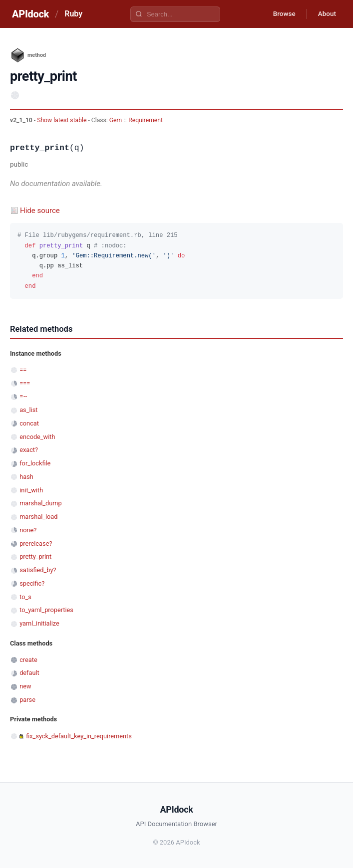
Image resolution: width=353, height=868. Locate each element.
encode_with (37, 437)
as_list (28, 410)
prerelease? (36, 543)
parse (27, 700)
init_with (31, 490)
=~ (23, 396)
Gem (116, 120)
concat (29, 423)
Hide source (40, 211)
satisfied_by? (38, 570)
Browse (280, 14)
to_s (25, 597)
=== (25, 383)
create (28, 660)
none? (28, 530)
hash (26, 477)
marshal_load (38, 517)
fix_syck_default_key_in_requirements (79, 736)
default (29, 673)
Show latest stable (62, 120)
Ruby (73, 14)
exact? (29, 450)
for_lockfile (35, 463)
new (25, 686)
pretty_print (35, 556)
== (23, 370)
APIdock (30, 14)
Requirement (146, 120)
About (326, 14)
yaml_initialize (39, 623)
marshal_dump (40, 503)
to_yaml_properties (46, 610)
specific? (32, 583)
